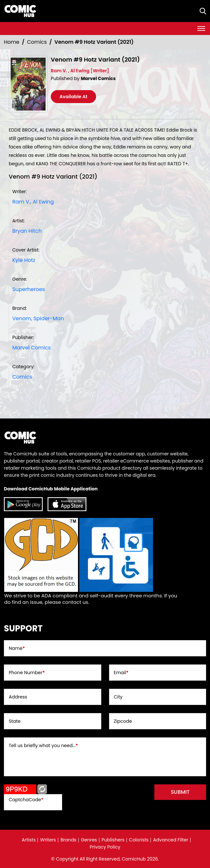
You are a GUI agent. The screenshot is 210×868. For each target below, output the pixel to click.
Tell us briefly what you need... (43, 745)
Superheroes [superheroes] (29, 289)
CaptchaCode (26, 800)
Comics (37, 42)
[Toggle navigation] (201, 29)
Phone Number (27, 673)
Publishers (113, 840)
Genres (89, 840)
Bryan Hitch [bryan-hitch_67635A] (27, 231)
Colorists (139, 840)
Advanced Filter (171, 840)
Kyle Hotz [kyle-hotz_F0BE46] (24, 260)
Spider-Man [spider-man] (49, 318)
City (118, 697)
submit (180, 792)
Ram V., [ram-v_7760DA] (22, 202)
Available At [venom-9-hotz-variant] (73, 97)
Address (18, 697)
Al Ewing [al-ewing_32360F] (43, 202)
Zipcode (123, 721)
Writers (48, 840)
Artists (29, 840)
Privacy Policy (105, 847)
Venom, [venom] (22, 318)
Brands (68, 840)
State (15, 721)
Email (121, 673)
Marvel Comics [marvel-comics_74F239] (32, 348)
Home (12, 42)
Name (17, 648)
